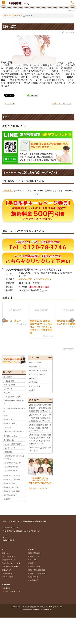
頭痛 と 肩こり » (62, 103)
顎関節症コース (36, 366)
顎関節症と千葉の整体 (12, 479)
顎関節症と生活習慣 (12, 467)
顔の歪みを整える (11, 495)
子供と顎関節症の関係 (12, 397)
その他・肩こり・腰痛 (38, 370)
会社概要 (6, 588)
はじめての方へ (36, 363)
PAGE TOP (68, 350)
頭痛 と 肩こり (12, 321)
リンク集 (7, 393)
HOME (8, 16)
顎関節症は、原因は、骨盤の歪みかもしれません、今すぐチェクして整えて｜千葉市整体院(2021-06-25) (40, 439)
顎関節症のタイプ (11, 471)
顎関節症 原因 (10, 423)
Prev (4, 320)
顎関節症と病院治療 (11, 487)
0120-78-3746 (25, 279)
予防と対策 (9, 452)
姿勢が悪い (9, 427)
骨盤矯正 (7, 499)
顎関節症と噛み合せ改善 (13, 463)
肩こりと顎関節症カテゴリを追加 (14, 410)
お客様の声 (8, 377)
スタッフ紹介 (35, 386)
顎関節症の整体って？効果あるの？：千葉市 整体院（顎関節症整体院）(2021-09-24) (40, 408)
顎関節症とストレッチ (12, 475)
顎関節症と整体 (10, 483)
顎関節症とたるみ (11, 436)
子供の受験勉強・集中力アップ (14, 402)
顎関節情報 (34, 382)
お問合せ (34, 390)
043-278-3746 (42, 279)
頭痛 (17, 16)
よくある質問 (9, 381)
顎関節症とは (9, 440)
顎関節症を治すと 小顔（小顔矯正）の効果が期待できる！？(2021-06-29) (40, 428)
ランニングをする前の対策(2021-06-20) (40, 449)
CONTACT (72, 4)
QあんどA (34, 378)
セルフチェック (10, 448)
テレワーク (8, 389)
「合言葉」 (8, 191)
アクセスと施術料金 (38, 374)
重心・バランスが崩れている (15, 431)
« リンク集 (10, 103)
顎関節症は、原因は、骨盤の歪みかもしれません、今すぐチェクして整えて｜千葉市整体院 (41, 327)
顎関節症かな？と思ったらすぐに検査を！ (14, 457)
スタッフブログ (10, 385)
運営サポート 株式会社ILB (39, 488)
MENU (4, 4)
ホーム (5, 553)
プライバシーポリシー (11, 591)
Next (72, 320)
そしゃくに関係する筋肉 (13, 444)
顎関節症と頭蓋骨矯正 (12, 491)
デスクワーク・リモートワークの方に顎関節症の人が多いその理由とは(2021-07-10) (40, 418)
